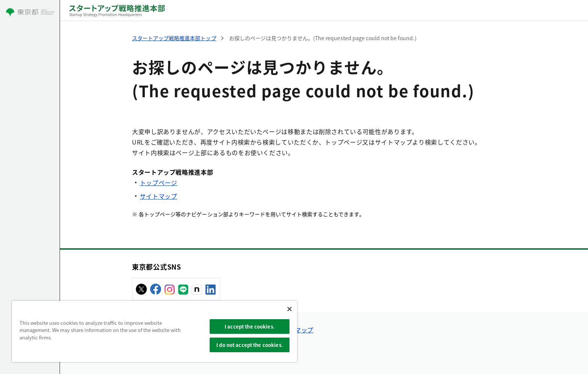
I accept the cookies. (250, 326)
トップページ (159, 182)
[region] (154, 331)
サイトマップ (159, 196)
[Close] (289, 309)
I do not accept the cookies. (250, 345)
